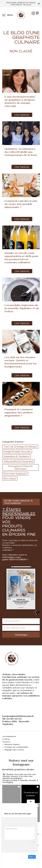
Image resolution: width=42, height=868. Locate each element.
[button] (11, 794)
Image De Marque (27, 447)
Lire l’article (22, 115)
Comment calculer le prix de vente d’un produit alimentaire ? (21, 204)
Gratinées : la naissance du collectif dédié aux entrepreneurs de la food (20, 152)
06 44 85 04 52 (12, 719)
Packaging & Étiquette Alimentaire (20, 467)
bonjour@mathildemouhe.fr (18, 716)
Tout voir (8, 447)
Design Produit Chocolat (17, 451)
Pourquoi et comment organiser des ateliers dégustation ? (19, 412)
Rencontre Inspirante (15, 474)
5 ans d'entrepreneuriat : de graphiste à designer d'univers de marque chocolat (20, 101)
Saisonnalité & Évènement (18, 461)
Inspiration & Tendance (17, 456)
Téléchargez (21, 635)
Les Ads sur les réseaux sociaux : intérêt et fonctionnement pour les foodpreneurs (21, 362)
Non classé (10, 479)
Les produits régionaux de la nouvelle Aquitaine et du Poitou (22, 308)
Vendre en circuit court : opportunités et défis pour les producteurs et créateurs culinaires (21, 258)
